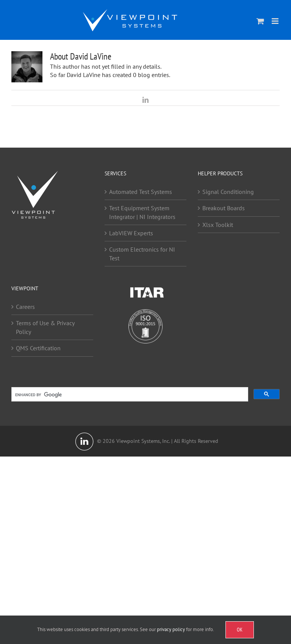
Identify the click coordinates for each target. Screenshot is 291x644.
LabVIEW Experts (131, 233)
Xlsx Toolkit (218, 225)
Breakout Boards (224, 208)
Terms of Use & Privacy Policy (45, 327)
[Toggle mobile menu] (276, 21)
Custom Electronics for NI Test (142, 254)
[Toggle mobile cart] (260, 21)
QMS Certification (38, 348)
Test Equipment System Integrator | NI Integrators (142, 212)
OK (240, 630)
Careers (25, 307)
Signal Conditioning (228, 192)
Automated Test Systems (141, 192)
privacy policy (171, 629)
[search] (129, 395)
